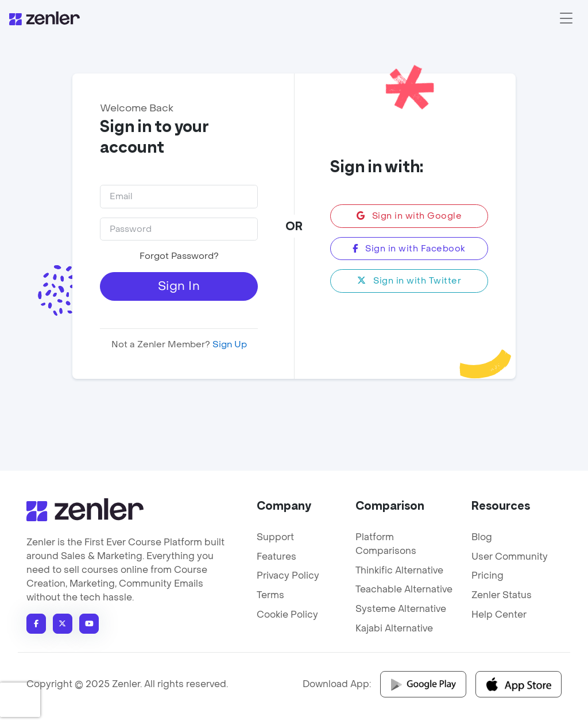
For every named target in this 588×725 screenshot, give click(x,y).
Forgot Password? (179, 256)
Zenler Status (502, 595)
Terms (270, 595)
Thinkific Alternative (399, 570)
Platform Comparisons (386, 544)
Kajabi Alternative (394, 628)
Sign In (179, 286)
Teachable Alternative (404, 589)
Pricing (488, 575)
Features (276, 557)
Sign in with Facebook (409, 249)
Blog (482, 537)
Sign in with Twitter (409, 281)
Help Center (499, 614)
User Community (510, 557)
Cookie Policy (287, 614)
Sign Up (228, 344)
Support (275, 537)
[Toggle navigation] (566, 18)
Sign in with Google (409, 216)
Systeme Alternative (401, 609)
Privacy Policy (288, 575)
